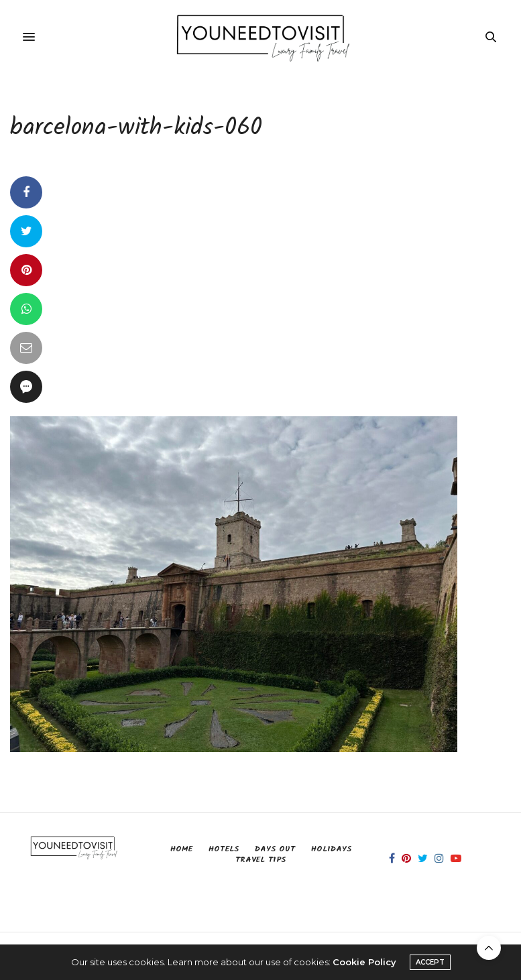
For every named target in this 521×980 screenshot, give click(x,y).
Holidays (331, 849)
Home (181, 849)
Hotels (224, 849)
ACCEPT (430, 962)
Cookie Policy (364, 962)
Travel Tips (260, 860)
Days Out (275, 849)
